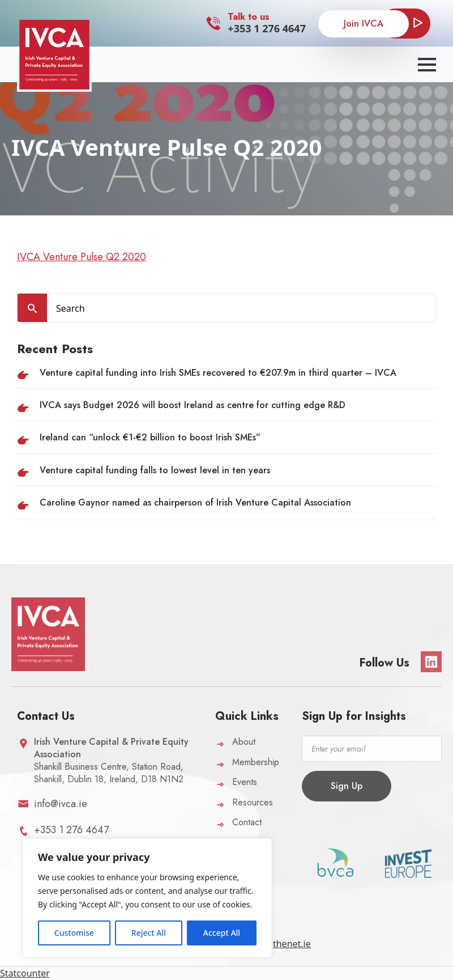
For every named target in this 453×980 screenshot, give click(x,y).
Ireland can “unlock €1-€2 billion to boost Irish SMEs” (150, 437)
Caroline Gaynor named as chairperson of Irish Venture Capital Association (195, 502)
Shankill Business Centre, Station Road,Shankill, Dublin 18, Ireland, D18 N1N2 (111, 760)
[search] (32, 308)
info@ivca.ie (61, 804)
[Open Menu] (427, 65)
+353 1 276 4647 (267, 28)
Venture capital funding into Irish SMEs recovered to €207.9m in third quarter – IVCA (218, 373)
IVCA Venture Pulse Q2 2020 (82, 257)
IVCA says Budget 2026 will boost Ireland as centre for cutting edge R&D (193, 405)
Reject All (149, 933)
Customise (74, 933)
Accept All (222, 933)
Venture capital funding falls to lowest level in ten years (155, 470)
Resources (253, 802)
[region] (147, 898)
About (244, 742)
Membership (256, 762)
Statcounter (25, 973)
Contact (247, 822)
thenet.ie (292, 944)
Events (245, 782)
